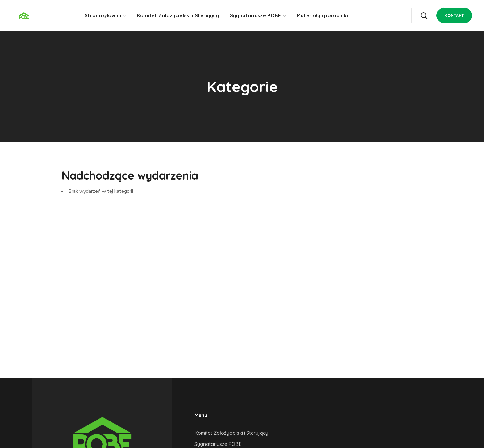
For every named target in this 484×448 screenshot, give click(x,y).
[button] (424, 15)
